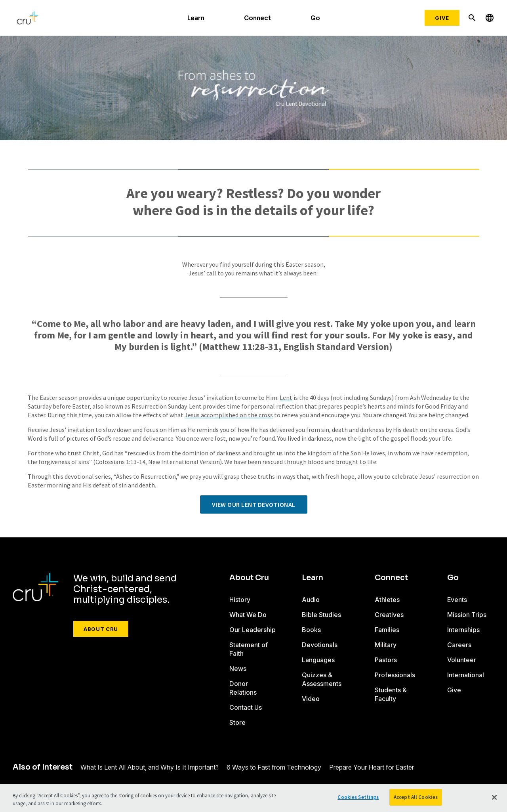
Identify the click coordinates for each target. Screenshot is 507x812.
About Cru (101, 629)
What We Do (248, 615)
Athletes (387, 600)
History (240, 600)
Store (237, 722)
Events (457, 600)
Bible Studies (321, 615)
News (238, 669)
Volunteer (462, 660)
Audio (311, 600)
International (466, 675)
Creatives (389, 615)
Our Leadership (253, 630)
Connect (257, 18)
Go (315, 18)
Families (387, 630)
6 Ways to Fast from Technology (274, 767)
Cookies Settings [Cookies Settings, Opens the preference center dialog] (358, 797)
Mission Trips (467, 615)
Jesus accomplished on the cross (229, 415)
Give (442, 18)
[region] (253, 798)
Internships (463, 630)
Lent (286, 397)
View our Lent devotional (254, 504)
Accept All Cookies (416, 797)
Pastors (386, 660)
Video (311, 699)
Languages (318, 660)
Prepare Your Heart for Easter (372, 767)
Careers (459, 645)
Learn (196, 18)
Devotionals (320, 645)
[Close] (494, 797)
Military (386, 645)
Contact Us (246, 707)
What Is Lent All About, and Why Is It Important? (150, 767)
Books (311, 630)
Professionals (395, 675)
